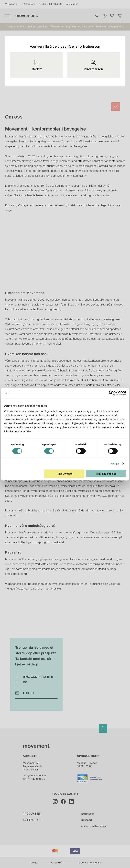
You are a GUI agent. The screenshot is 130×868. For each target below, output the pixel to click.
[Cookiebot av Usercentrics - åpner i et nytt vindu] (114, 393)
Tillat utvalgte (64, 473)
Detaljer (115, 464)
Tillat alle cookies (106, 473)
